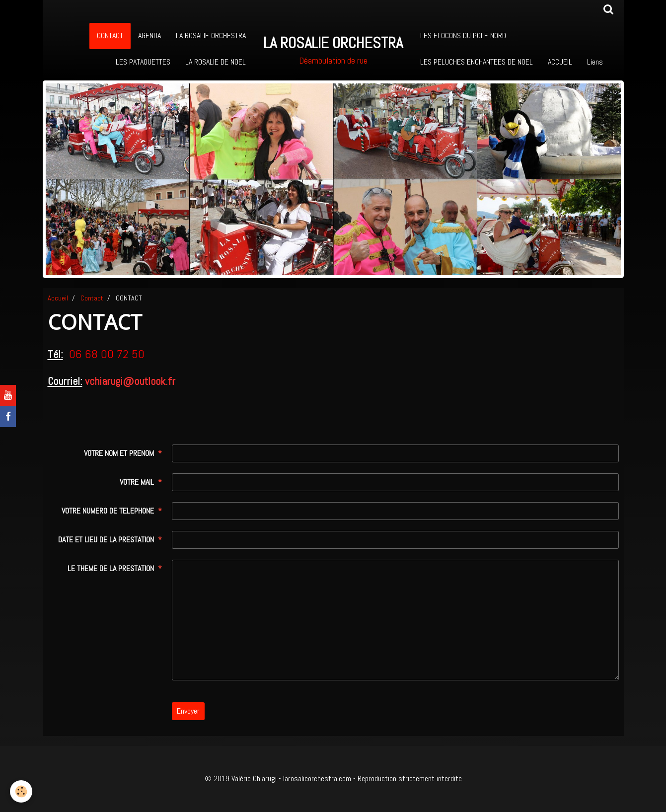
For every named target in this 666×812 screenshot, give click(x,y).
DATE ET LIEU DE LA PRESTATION (106, 540)
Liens (595, 62)
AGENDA (149, 36)
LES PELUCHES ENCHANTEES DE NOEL (477, 62)
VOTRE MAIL (137, 482)
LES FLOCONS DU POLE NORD (463, 36)
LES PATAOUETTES (143, 62)
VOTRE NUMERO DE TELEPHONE (108, 511)
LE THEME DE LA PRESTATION (111, 568)
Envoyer (188, 711)
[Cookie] (21, 791)
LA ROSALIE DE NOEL (216, 62)
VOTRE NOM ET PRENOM (119, 453)
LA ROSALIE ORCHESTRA (211, 36)
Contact (92, 298)
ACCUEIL (560, 62)
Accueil (58, 298)
